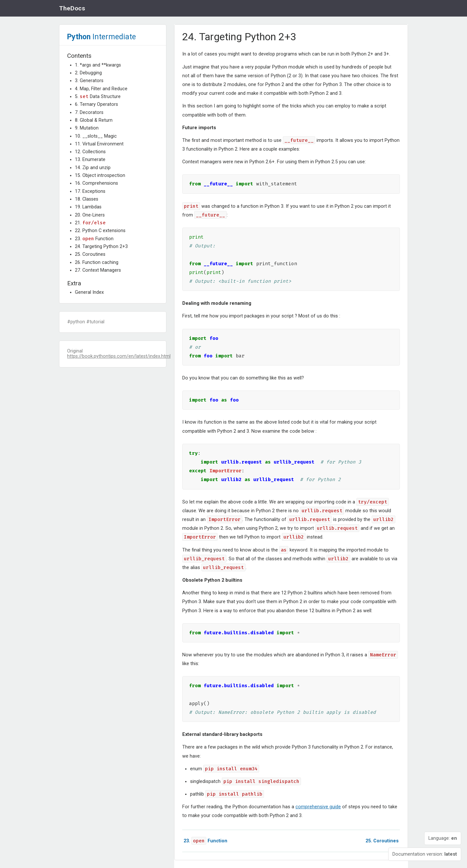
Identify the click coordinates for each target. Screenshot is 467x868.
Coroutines (382, 841)
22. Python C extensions (100, 231)
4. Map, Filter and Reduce (101, 89)
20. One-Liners (90, 215)
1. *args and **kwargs (98, 65)
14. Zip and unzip (93, 168)
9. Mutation (87, 128)
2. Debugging (88, 73)
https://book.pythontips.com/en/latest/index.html (119, 356)
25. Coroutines (90, 254)
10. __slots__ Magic (96, 136)
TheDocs (72, 8)
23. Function (94, 239)
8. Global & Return (94, 120)
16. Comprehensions (96, 183)
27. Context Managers (98, 270)
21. (90, 223)
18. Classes (87, 199)
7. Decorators (89, 112)
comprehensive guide (318, 807)
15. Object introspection (100, 175)
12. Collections (90, 152)
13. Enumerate (90, 160)
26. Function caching (97, 262)
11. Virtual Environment (99, 144)
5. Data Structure (98, 97)
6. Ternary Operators (96, 104)
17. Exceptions (90, 191)
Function (205, 841)
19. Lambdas (88, 207)
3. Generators (89, 81)
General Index (89, 292)
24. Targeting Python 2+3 (101, 247)
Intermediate (102, 37)
